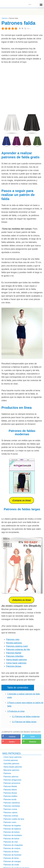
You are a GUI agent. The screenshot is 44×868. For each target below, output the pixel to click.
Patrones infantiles (15, 656)
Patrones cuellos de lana (14, 819)
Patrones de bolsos (12, 832)
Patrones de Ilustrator (12, 855)
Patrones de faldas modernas (26, 716)
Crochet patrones (11, 760)
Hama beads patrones (16, 660)
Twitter (33, 736)
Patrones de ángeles (12, 826)
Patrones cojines (10, 812)
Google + (12, 742)
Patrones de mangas (12, 861)
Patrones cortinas (11, 816)
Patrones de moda (11, 865)
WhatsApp (33, 742)
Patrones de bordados (13, 835)
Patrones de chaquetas (13, 845)
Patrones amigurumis (12, 780)
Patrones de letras (11, 858)
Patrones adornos (11, 777)
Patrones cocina (10, 809)
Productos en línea (16, 711)
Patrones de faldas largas (24, 722)
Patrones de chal (11, 842)
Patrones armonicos (12, 783)
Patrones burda (10, 799)
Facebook (12, 736)
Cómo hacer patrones (16, 663)
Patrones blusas (14, 666)
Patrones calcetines (12, 803)
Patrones (5, 18)
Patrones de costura (12, 848)
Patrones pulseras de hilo (18, 649)
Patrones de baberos (12, 829)
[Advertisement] (22, 89)
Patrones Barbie (14, 653)
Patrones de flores (11, 852)
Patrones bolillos (10, 796)
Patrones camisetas (12, 806)
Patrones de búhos (11, 839)
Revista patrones (14, 643)
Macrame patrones (11, 770)
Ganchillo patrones (11, 764)
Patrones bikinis (10, 790)
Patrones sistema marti (17, 646)
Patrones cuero (10, 822)
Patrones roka (13, 639)
